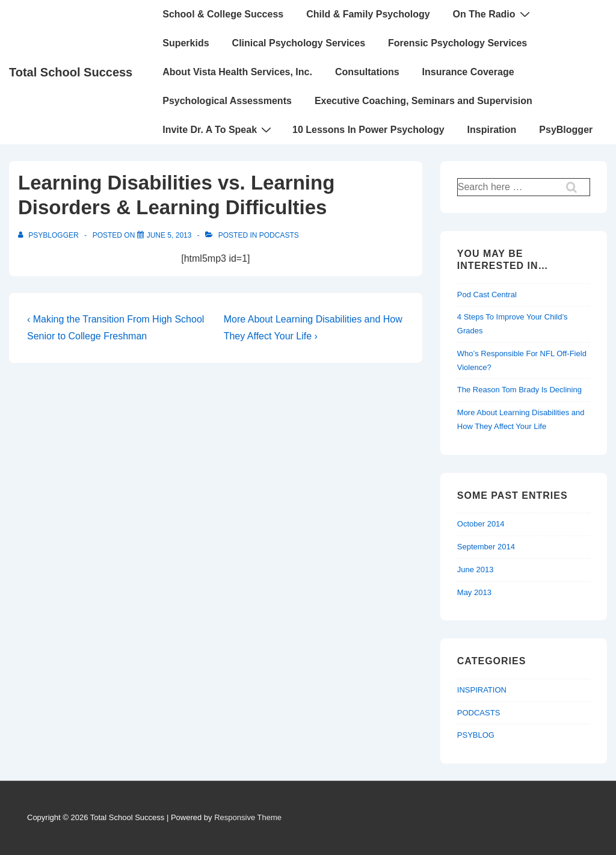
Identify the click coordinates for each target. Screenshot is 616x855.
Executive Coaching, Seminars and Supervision (423, 101)
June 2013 (476, 569)
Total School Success (71, 72)
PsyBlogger (566, 130)
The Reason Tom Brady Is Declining (519, 390)
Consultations (367, 72)
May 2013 (474, 592)
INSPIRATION (482, 690)
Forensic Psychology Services (457, 43)
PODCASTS (279, 235)
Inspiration (492, 130)
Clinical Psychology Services (299, 43)
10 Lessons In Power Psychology (368, 130)
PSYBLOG (476, 735)
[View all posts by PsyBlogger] (49, 235)
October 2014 (481, 524)
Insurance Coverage (468, 72)
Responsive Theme (248, 817)
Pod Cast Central (487, 295)
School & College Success (223, 14)
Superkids (186, 43)
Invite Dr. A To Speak (218, 129)
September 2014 (486, 547)
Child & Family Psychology (368, 14)
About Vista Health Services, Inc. (237, 72)
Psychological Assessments (227, 101)
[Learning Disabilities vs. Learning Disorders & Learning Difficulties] (169, 235)
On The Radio (493, 14)
